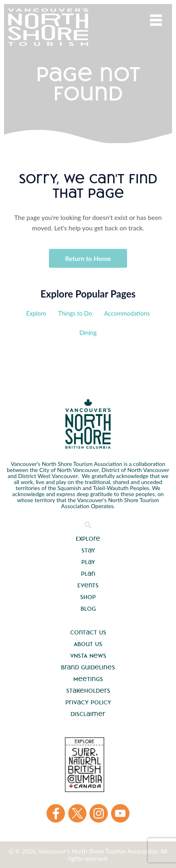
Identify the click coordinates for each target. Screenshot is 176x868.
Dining (88, 332)
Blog (88, 609)
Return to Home (88, 258)
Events (88, 585)
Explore (36, 313)
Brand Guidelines (88, 667)
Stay (88, 550)
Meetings (88, 679)
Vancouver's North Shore (88, 424)
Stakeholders (88, 691)
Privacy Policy (88, 702)
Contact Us (88, 632)
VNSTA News (88, 656)
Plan (88, 574)
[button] (88, 527)
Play (88, 562)
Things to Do (75, 313)
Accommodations (127, 313)
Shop (88, 597)
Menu (156, 20)
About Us (88, 644)
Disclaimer (88, 714)
